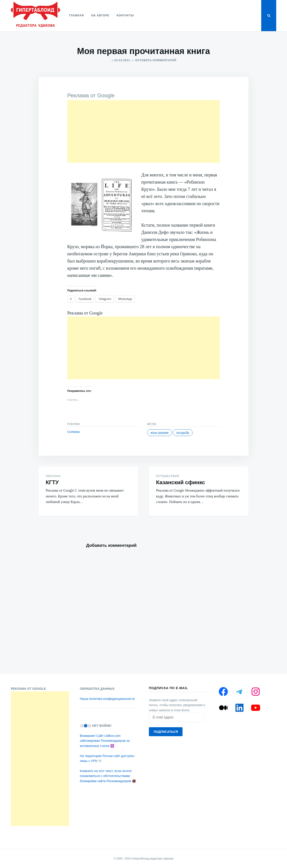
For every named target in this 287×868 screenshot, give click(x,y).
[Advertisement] (143, 131)
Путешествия (167, 476)
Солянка (73, 432)
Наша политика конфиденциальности (107, 699)
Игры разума (160, 433)
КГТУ (52, 482)
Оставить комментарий (156, 60)
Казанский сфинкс (180, 482)
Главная (77, 15)
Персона (53, 476)
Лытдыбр (183, 433)
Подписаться (166, 732)
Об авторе (100, 15)
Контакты (125, 15)
